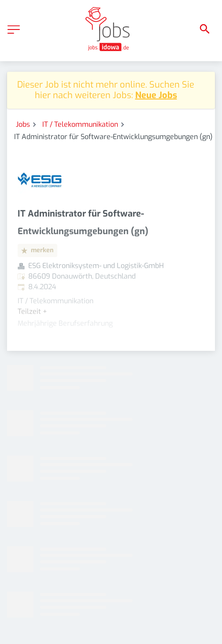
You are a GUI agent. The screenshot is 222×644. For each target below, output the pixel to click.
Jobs (23, 124)
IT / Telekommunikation (80, 124)
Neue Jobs (156, 95)
